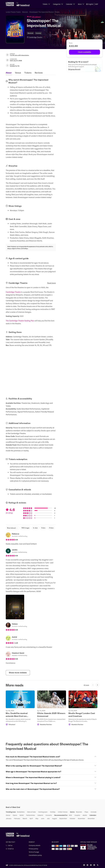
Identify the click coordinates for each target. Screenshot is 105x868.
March (25, 818)
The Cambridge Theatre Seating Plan (20, 321)
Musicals (25, 12)
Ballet (22, 815)
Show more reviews (18, 673)
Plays (86, 812)
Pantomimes (31, 815)
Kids (70, 815)
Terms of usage (34, 852)
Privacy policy (33, 849)
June (43, 818)
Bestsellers (21, 812)
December (91, 818)
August (54, 818)
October (72, 818)
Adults (85, 815)
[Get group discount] (74, 69)
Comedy (38, 33)
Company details (35, 845)
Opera (15, 815)
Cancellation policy (35, 855)
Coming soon (43, 812)
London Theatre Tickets (13, 12)
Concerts (49, 815)
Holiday (53, 812)
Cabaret (40, 815)
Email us (11, 849)
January (9, 818)
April (31, 818)
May (37, 818)
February (17, 818)
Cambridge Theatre (36, 37)
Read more (52, 283)
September (63, 818)
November (81, 818)
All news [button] (86, 685)
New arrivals (31, 812)
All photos (97, 36)
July (48, 818)
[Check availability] (84, 52)
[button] (46, 4)
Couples (77, 815)
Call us (10, 845)
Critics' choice (63, 812)
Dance (8, 815)
